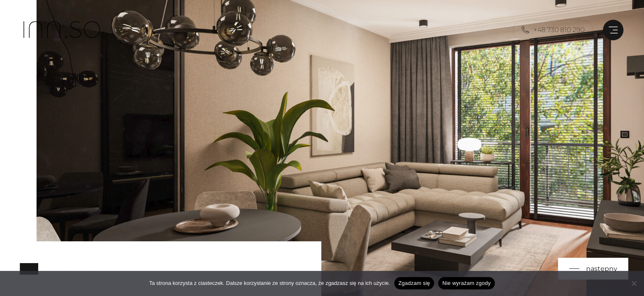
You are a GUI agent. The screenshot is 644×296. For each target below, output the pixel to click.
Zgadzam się (414, 283)
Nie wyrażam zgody (467, 283)
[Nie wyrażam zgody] (634, 283)
